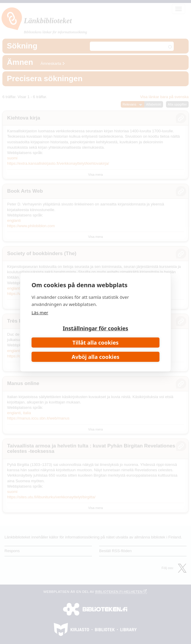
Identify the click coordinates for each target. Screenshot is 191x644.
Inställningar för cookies (95, 328)
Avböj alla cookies (96, 357)
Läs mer (40, 312)
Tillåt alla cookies (96, 343)
